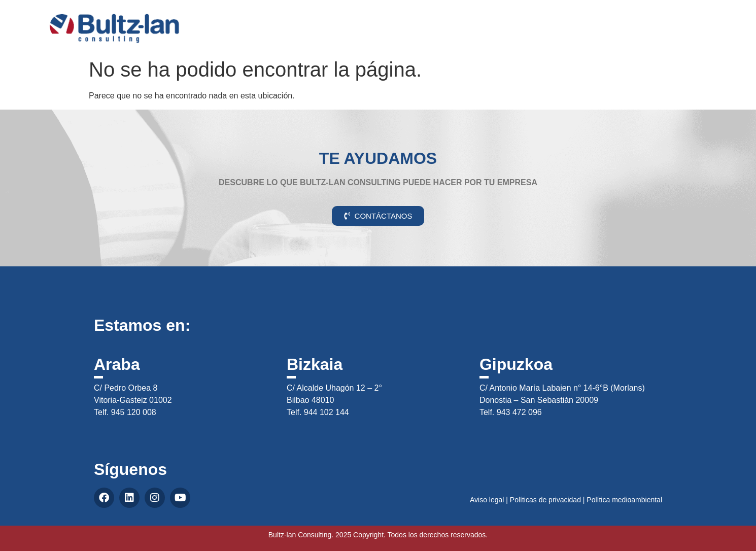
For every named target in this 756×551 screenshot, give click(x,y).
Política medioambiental (624, 500)
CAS (698, 17)
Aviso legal (487, 500)
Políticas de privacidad (545, 500)
